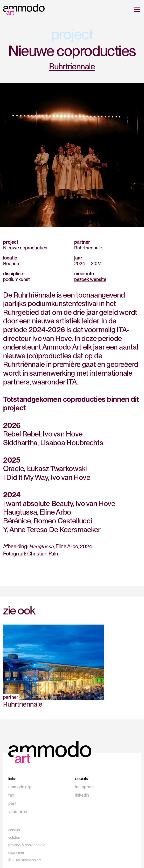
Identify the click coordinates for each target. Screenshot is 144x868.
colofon (14, 837)
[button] (136, 9)
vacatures (18, 812)
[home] (24, 9)
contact (14, 830)
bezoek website (90, 279)
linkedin (82, 795)
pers (12, 803)
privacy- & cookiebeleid (27, 845)
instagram (84, 787)
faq (11, 795)
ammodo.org (20, 787)
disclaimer (16, 852)
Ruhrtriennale (72, 66)
